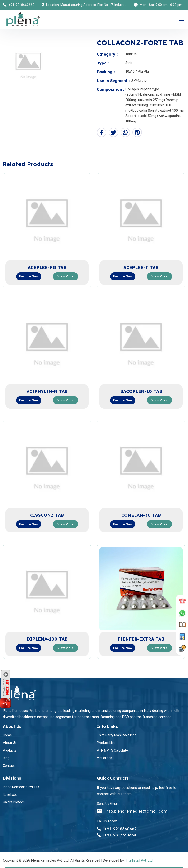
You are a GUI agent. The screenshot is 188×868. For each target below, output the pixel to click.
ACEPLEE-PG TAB (47, 268)
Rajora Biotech (14, 802)
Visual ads (104, 758)
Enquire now (29, 276)
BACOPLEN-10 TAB (141, 391)
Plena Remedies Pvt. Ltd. (21, 787)
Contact (9, 766)
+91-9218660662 (21, 5)
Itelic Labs (10, 795)
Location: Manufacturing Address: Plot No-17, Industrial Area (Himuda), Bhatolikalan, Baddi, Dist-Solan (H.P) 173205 (86, 5)
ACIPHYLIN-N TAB (47, 391)
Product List (106, 743)
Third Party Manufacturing (117, 735)
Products (10, 750)
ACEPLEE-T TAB (141, 268)
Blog (6, 758)
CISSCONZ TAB (47, 515)
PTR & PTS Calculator (113, 750)
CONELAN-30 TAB (141, 515)
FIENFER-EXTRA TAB (141, 639)
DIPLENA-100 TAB (47, 639)
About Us (10, 743)
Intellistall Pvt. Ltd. (139, 860)
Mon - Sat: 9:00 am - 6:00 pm (161, 5)
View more (66, 276)
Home (7, 735)
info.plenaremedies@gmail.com (132, 811)
